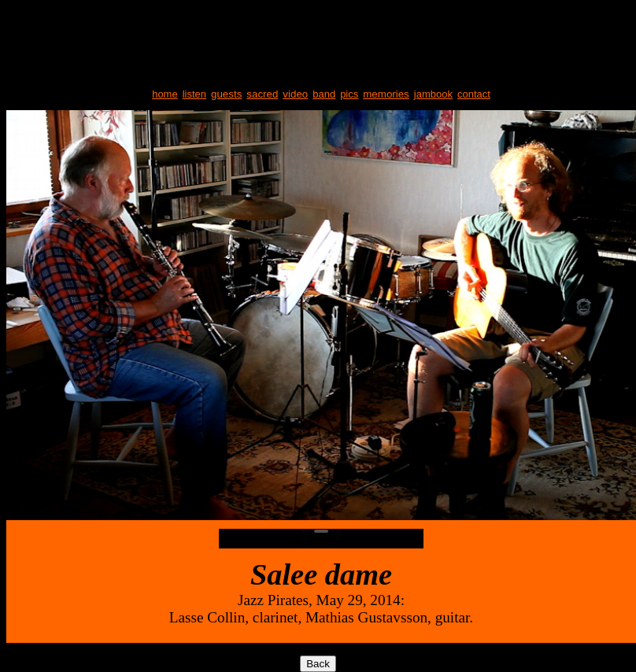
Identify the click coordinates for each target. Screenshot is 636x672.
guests (226, 94)
